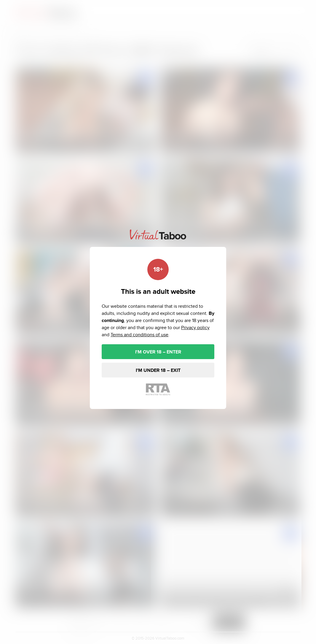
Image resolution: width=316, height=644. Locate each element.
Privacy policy (195, 327)
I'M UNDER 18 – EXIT (158, 370)
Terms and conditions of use (139, 335)
